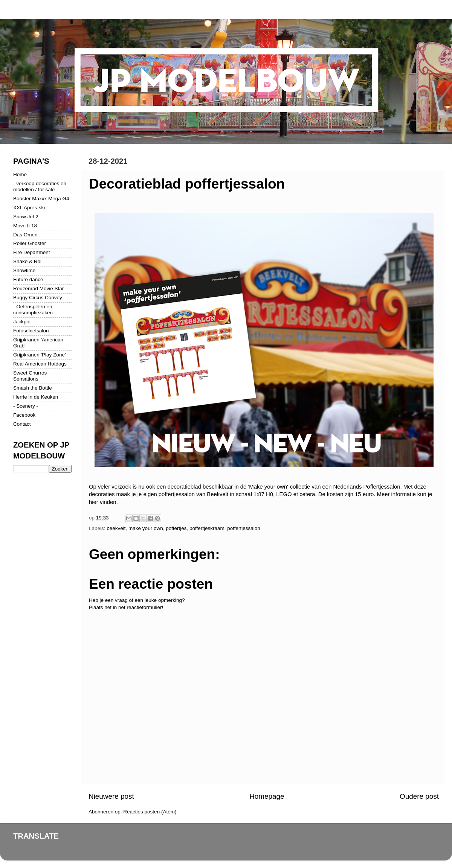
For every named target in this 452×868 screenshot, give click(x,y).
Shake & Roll (28, 261)
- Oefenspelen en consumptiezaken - (34, 310)
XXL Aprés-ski (29, 208)
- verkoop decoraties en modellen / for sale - (40, 187)
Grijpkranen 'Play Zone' (39, 355)
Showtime (24, 270)
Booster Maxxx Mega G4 (41, 199)
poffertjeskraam (207, 528)
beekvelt (116, 528)
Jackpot (22, 322)
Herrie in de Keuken (36, 397)
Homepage (267, 796)
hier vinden (103, 502)
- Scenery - (26, 406)
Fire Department (32, 252)
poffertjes (176, 528)
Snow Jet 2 (26, 217)
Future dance (28, 279)
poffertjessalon (244, 528)
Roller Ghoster (30, 243)
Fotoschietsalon (31, 331)
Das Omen (25, 235)
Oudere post (419, 796)
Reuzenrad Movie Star (38, 289)
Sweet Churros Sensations (30, 376)
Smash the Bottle (33, 388)
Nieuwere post (111, 796)
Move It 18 (25, 226)
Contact (22, 424)
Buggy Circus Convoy (38, 298)
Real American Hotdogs (40, 364)
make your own (146, 528)
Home (20, 174)
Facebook (24, 415)
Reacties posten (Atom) (150, 812)
